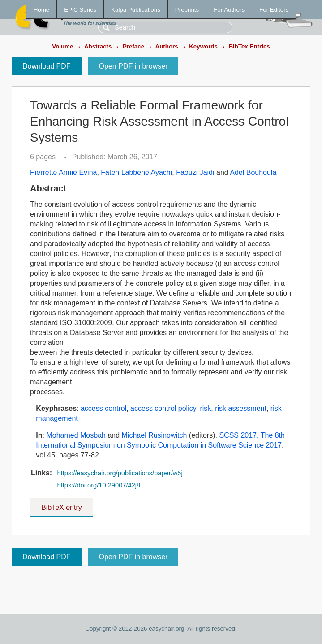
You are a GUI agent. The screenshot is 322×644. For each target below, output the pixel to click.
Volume (62, 46)
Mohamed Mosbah (76, 435)
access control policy (163, 408)
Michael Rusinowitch (155, 435)
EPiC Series (80, 10)
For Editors (274, 10)
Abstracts (98, 46)
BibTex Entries (249, 46)
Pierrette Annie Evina (63, 172)
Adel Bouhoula (253, 172)
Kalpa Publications (136, 10)
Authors (167, 46)
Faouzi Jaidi (195, 172)
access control (103, 408)
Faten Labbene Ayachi (136, 172)
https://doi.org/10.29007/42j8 (99, 485)
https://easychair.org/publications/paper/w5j (120, 473)
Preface (133, 46)
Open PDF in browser (133, 66)
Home (42, 10)
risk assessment (241, 408)
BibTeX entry (61, 505)
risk (205, 408)
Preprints (187, 10)
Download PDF (47, 66)
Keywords (203, 46)
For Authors (229, 10)
